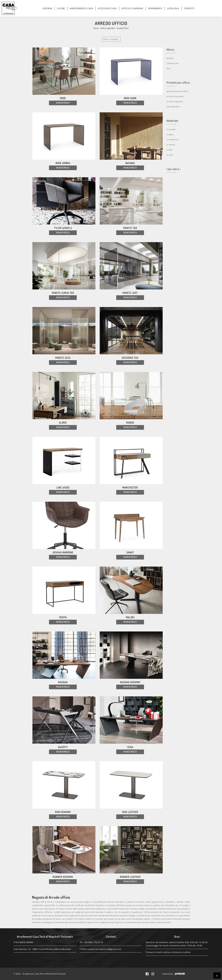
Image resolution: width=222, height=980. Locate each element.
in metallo (171, 145)
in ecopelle (171, 129)
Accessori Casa (107, 8)
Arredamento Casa (81, 8)
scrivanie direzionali (175, 96)
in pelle (170, 150)
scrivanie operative (175, 101)
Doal (168, 68)
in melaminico (173, 139)
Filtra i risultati (111, 39)
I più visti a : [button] (174, 169)
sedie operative (173, 106)
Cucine (61, 8)
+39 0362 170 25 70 (93, 942)
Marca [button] (170, 50)
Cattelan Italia (173, 63)
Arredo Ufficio (123, 28)
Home (96, 28)
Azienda (48, 8)
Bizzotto (170, 58)
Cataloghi (173, 8)
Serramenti (155, 8)
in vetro (170, 155)
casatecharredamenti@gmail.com (104, 949)
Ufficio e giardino (132, 8)
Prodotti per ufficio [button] (178, 83)
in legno (170, 134)
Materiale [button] (172, 121)
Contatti (189, 8)
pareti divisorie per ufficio (177, 91)
